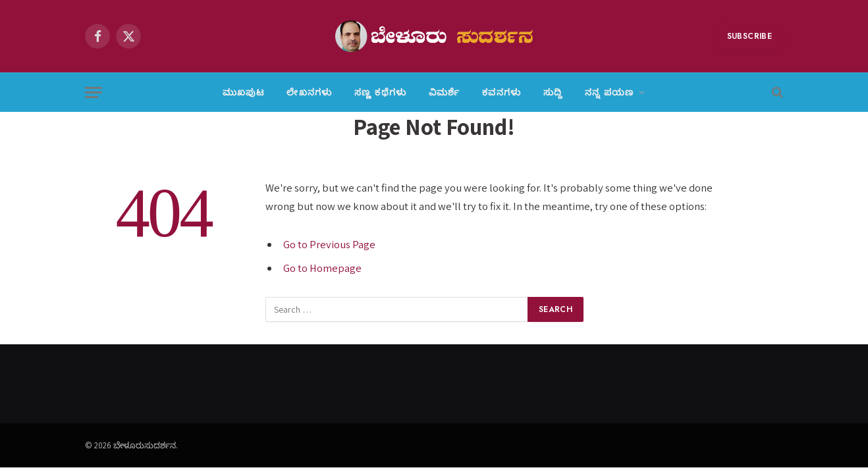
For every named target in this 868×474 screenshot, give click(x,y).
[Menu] (94, 92)
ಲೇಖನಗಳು (309, 92)
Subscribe (749, 36)
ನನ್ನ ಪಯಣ (609, 92)
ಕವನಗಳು (502, 92)
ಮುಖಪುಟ (243, 92)
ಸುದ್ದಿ (553, 92)
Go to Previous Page (329, 244)
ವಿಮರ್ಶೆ (444, 92)
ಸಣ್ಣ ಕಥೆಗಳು (380, 92)
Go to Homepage (322, 268)
